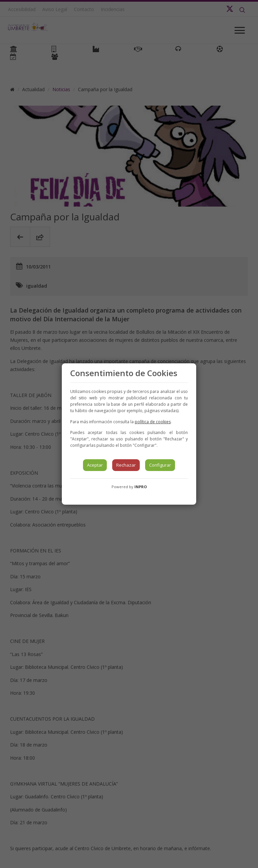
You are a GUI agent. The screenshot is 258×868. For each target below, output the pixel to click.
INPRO (141, 487)
